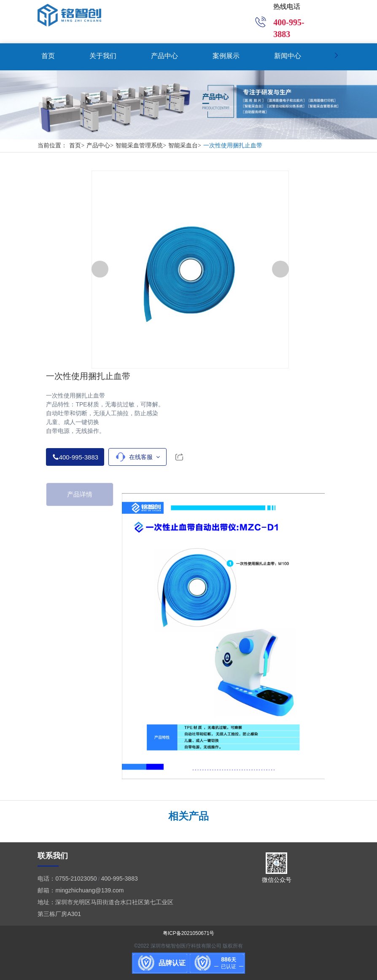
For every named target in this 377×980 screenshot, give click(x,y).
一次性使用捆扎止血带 (233, 146)
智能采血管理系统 (142, 146)
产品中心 (101, 146)
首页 (78, 146)
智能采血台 (186, 146)
